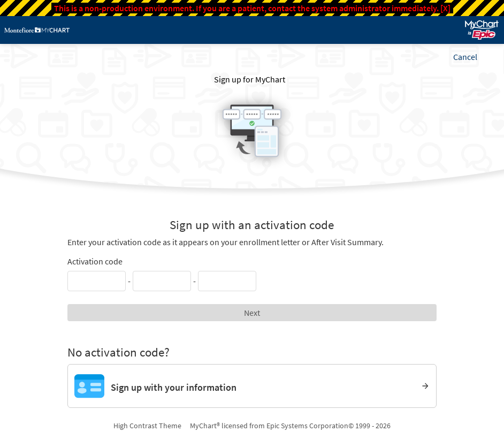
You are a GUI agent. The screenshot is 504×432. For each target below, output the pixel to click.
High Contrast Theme (147, 426)
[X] (445, 8)
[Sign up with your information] (252, 386)
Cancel (465, 57)
